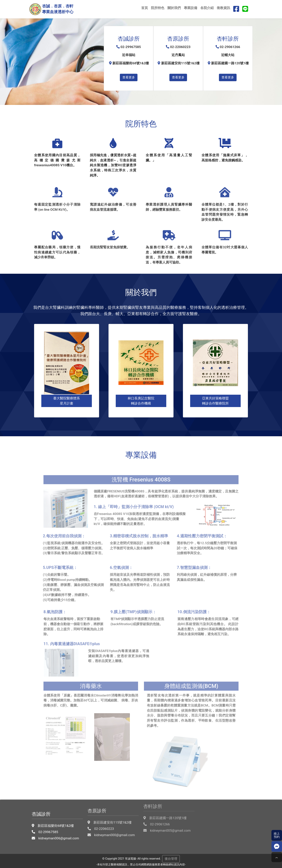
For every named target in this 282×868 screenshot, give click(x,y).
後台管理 (171, 859)
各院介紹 (207, 8)
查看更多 (129, 77)
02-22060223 (102, 816)
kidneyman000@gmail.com (113, 823)
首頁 (145, 8)
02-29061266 (158, 815)
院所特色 (158, 8)
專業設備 (191, 8)
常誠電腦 (130, 859)
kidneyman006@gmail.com (57, 825)
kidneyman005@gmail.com (169, 822)
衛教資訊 (223, 8)
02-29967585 (47, 819)
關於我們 (174, 8)
